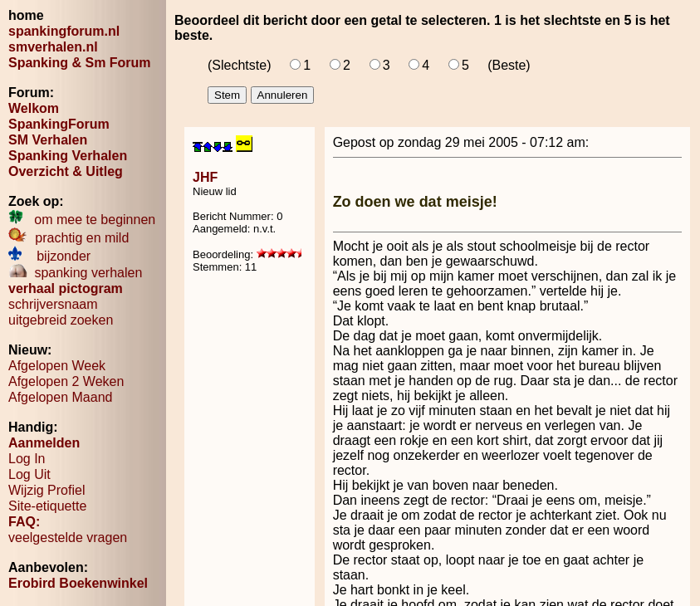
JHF (205, 177)
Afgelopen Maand (60, 397)
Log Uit (29, 474)
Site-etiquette (47, 506)
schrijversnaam (53, 304)
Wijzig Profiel (47, 490)
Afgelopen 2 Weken (66, 381)
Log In (27, 459)
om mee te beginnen (82, 220)
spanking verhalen (75, 273)
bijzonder (49, 256)
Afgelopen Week (57, 366)
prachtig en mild (69, 238)
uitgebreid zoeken (61, 320)
